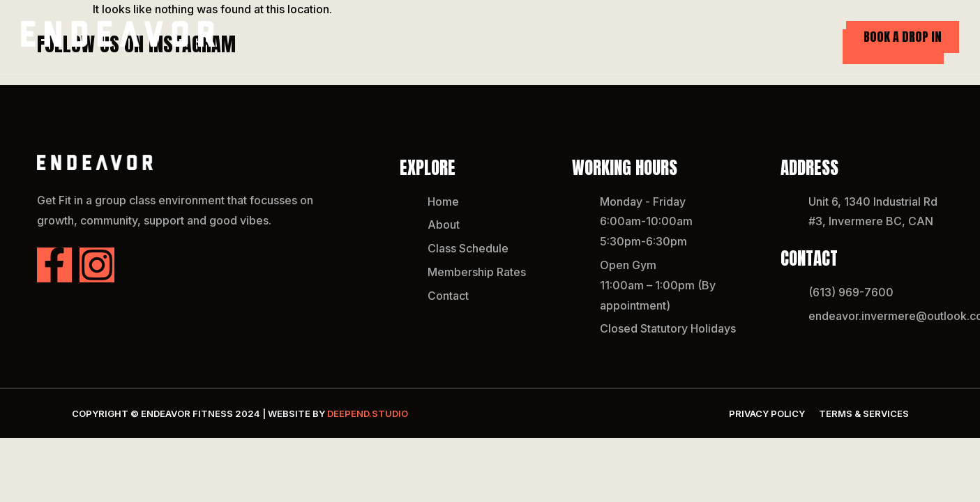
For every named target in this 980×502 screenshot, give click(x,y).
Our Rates (741, 37)
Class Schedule (653, 37)
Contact (812, 37)
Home (428, 37)
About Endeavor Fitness (527, 37)
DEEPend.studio (368, 413)
